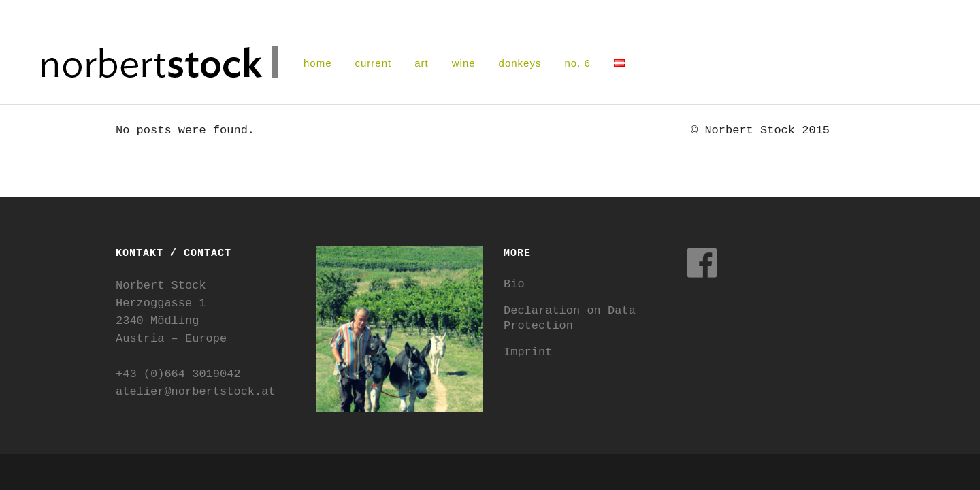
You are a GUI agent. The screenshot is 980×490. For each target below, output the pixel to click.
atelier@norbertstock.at (196, 392)
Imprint (528, 352)
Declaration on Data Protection (570, 318)
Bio (514, 284)
